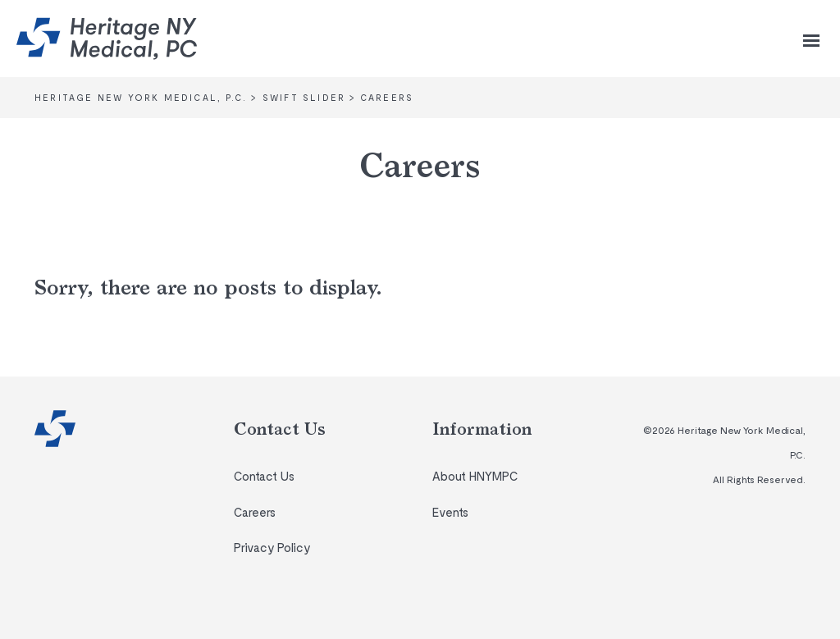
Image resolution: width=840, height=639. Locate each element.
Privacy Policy (272, 547)
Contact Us (264, 476)
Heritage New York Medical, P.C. (55, 429)
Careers (255, 512)
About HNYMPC (475, 476)
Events (450, 512)
